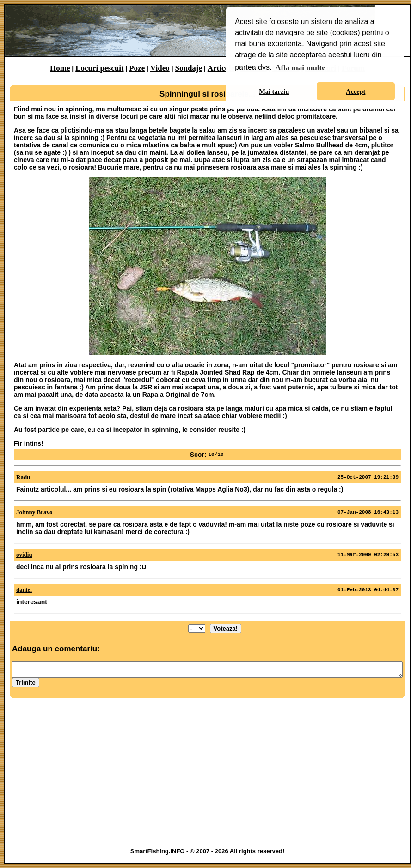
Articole (221, 68)
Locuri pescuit (99, 68)
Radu (23, 477)
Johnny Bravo (34, 512)
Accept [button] (356, 91)
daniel (24, 590)
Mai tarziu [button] (274, 91)
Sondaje (188, 68)
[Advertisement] (207, 775)
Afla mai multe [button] (300, 68)
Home (60, 68)
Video (160, 68)
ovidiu (24, 555)
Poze (137, 68)
